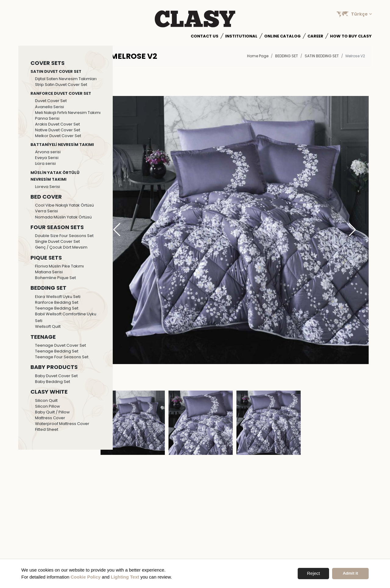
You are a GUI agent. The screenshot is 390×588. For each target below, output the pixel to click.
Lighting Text (125, 577)
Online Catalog (282, 36)
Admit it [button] (350, 573)
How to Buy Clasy (351, 36)
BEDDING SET (287, 56)
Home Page (258, 56)
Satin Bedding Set (322, 56)
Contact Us (205, 36)
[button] (352, 230)
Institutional (241, 36)
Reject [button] (313, 573)
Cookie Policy (86, 577)
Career (315, 36)
